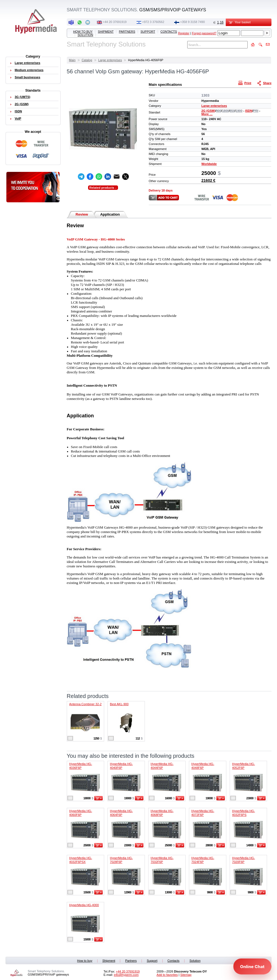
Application (110, 214)
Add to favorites (167, 975)
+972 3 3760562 (153, 22)
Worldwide (209, 164)
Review (82, 214)
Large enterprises (110, 60)
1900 (239, 111)
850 (232, 111)
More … (207, 114)
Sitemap (186, 975)
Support (148, 32)
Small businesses (27, 77)
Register (184, 33)
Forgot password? (204, 33)
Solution (85, 35)
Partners (127, 32)
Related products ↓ (103, 188)
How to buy (83, 32)
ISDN (249, 111)
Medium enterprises (29, 70)
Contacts (169, 32)
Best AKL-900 (119, 704)
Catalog (87, 60)
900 (219, 111)
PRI (256, 111)
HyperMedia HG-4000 (84, 905)
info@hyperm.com (126, 975)
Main (72, 60)
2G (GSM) (208, 111)
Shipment (106, 32)
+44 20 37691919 (115, 22)
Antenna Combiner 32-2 (85, 704)
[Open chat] (252, 966)
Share (265, 83)
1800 (225, 111)
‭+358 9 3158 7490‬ (192, 22)
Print (245, 83)
